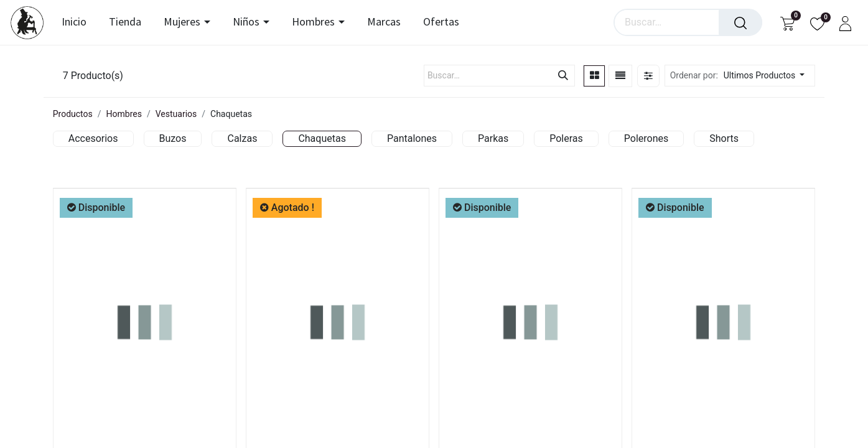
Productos (73, 114)
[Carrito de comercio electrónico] (787, 23)
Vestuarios (176, 114)
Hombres (124, 114)
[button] (768, 76)
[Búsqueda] (740, 22)
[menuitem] (77, 22)
